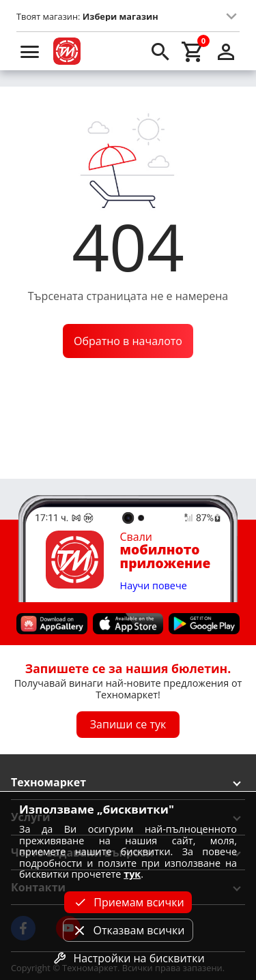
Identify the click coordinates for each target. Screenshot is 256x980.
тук (132, 874)
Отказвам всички (128, 930)
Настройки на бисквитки (128, 958)
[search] (160, 51)
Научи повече (154, 586)
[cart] (193, 51)
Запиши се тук (128, 724)
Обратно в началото (128, 341)
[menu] (30, 51)
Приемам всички (128, 902)
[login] (226, 51)
